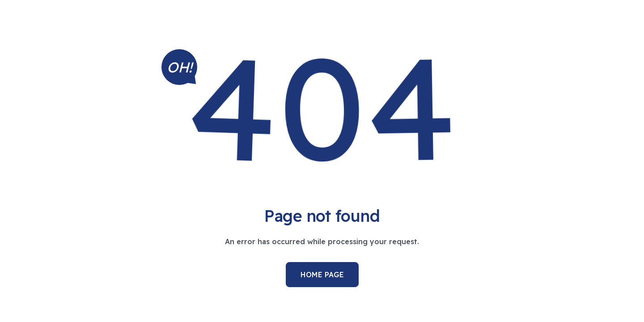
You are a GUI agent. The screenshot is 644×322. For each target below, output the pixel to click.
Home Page (322, 275)
